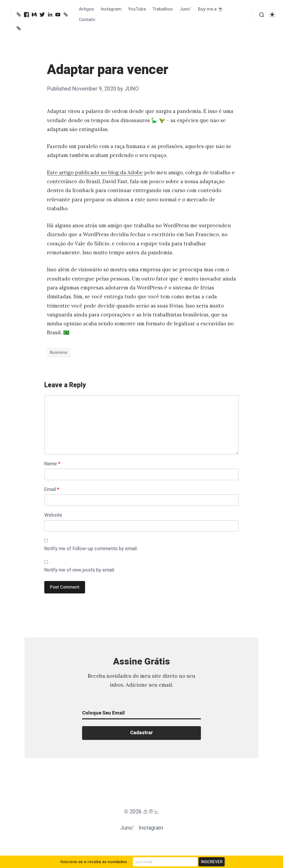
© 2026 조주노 (141, 812)
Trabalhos (163, 9)
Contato (87, 20)
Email (52, 490)
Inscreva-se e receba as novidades (94, 862)
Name (52, 464)
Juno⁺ (186, 9)
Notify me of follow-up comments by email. (91, 549)
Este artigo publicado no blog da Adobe (95, 172)
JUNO (132, 89)
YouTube (137, 9)
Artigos (86, 9)
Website (53, 515)
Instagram (111, 9)
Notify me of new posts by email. (80, 570)
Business (59, 352)
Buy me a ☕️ (211, 9)
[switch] (272, 15)
